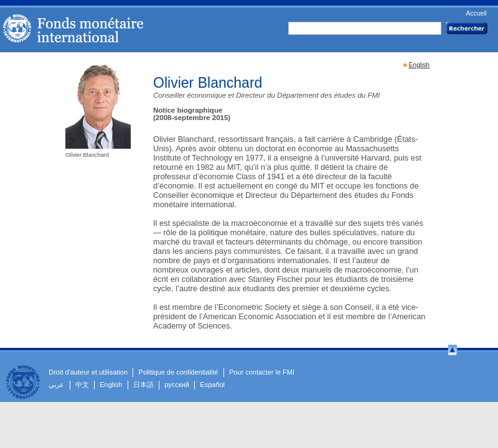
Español (212, 385)
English (419, 65)
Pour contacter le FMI (262, 372)
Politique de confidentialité (179, 372)
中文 (82, 385)
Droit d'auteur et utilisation (88, 372)
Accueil (476, 14)
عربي (56, 385)
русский (176, 385)
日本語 (143, 385)
